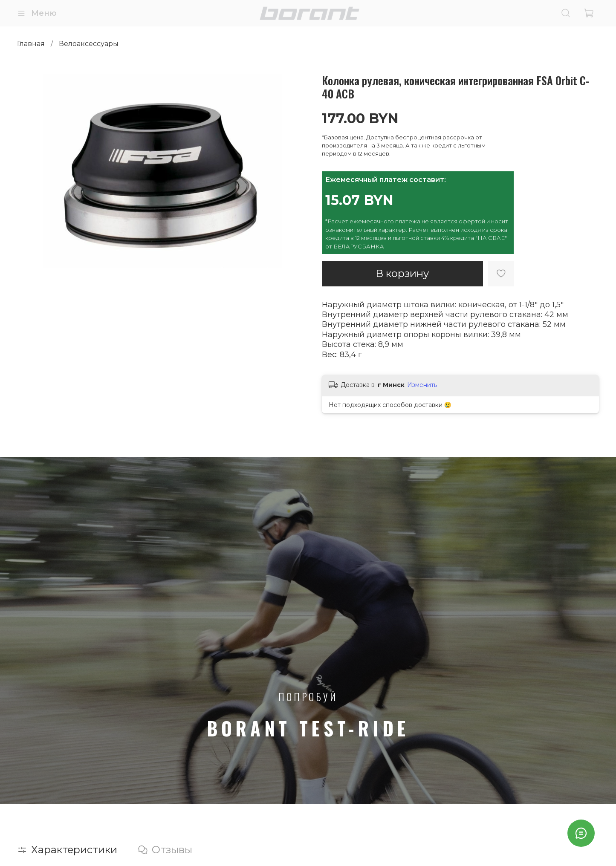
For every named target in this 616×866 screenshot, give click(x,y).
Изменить (422, 385)
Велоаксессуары (89, 44)
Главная (31, 44)
